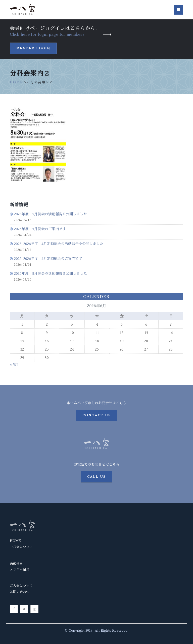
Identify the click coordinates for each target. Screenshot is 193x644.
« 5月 (14, 365)
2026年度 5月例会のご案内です (40, 229)
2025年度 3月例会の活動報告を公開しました (51, 274)
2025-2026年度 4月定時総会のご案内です (48, 259)
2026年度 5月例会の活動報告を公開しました (51, 214)
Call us (96, 477)
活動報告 (16, 563)
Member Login (33, 48)
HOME (16, 82)
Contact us (97, 415)
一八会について (21, 547)
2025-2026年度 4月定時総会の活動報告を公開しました (59, 244)
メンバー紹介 (20, 569)
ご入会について (21, 586)
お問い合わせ (20, 592)
